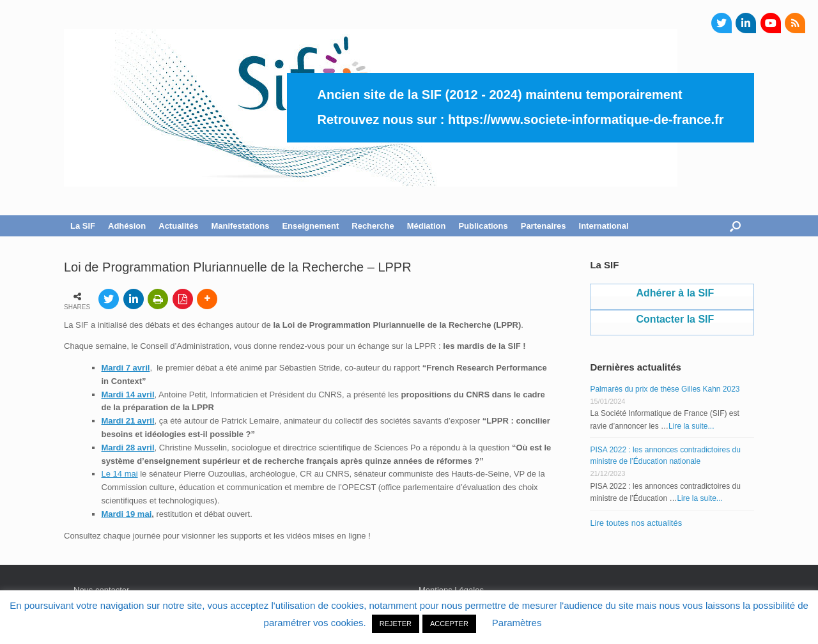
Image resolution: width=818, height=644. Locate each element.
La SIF (83, 226)
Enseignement (310, 226)
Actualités (178, 226)
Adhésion (127, 226)
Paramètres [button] (517, 623)
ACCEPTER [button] (449, 624)
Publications (483, 226)
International (604, 226)
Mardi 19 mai (127, 514)
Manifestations (240, 226)
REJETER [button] (396, 624)
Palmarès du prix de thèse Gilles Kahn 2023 (665, 389)
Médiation (427, 226)
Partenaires (544, 226)
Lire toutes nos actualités (636, 523)
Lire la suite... (691, 426)
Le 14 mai (120, 474)
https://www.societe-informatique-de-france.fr (586, 119)
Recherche (373, 226)
